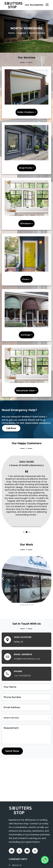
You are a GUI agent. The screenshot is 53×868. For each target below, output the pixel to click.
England (22, 33)
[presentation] (3, 579)
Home (11, 33)
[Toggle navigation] (47, 5)
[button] (24, 532)
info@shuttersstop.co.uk (27, 659)
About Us (17, 865)
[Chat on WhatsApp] (45, 860)
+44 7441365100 (34, 5)
